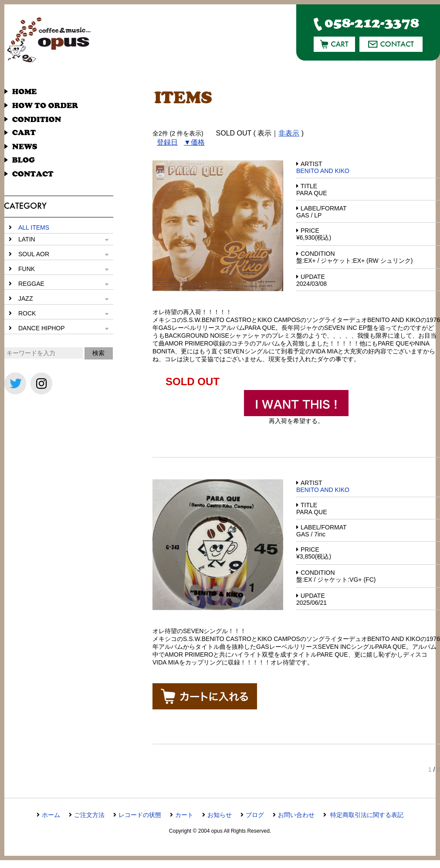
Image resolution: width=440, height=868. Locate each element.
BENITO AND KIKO (323, 171)
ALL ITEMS (34, 227)
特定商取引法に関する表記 (366, 815)
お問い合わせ (296, 815)
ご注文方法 (89, 815)
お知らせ (220, 815)
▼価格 (194, 142)
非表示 (289, 133)
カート (184, 815)
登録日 (167, 142)
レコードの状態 (140, 815)
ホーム (51, 815)
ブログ (255, 815)
